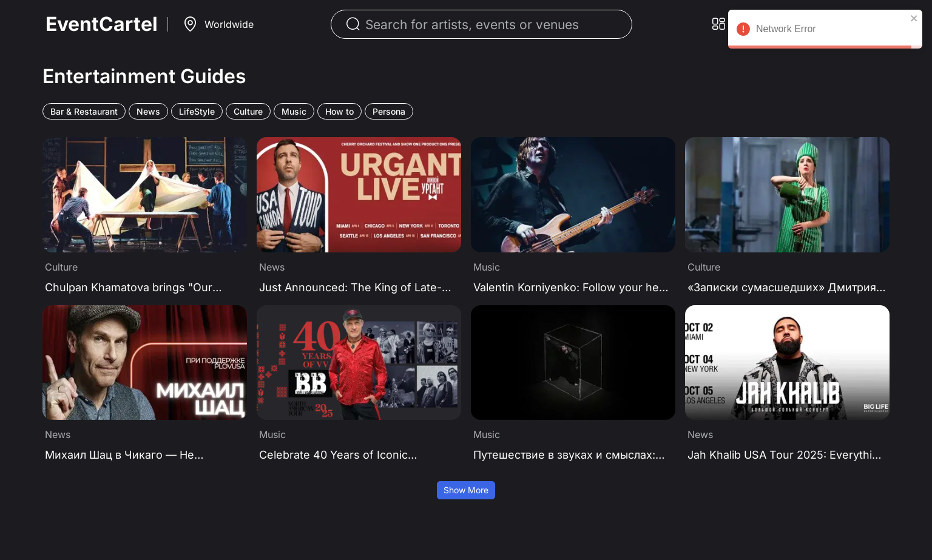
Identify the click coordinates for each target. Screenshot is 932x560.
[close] (914, 18)
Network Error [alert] (825, 31)
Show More (466, 490)
